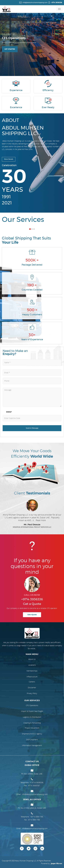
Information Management (32, 745)
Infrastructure (32, 677)
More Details (9, 159)
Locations (32, 665)
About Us (32, 659)
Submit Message (32, 428)
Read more (41, 520)
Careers (32, 682)
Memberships (32, 671)
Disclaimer (32, 687)
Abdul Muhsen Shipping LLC (26, 861)
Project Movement (32, 728)
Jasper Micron (57, 863)
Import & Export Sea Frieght (32, 711)
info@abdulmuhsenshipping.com (35, 794)
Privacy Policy (32, 693)
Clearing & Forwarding (32, 723)
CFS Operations (32, 705)
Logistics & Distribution (32, 717)
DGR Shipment (32, 740)
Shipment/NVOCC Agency (32, 734)
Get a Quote (32, 615)
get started (10, 49)
